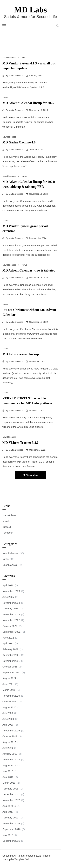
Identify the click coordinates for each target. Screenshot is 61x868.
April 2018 (8, 777)
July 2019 (8, 748)
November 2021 (11, 661)
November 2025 (11, 591)
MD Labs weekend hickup (21, 354)
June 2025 (8, 597)
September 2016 (11, 829)
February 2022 (10, 649)
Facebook (8, 533)
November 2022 (11, 620)
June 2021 (8, 684)
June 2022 (8, 638)
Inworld (6, 521)
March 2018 (9, 783)
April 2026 (8, 585)
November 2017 (11, 800)
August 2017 (9, 806)
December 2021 (11, 655)
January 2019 (10, 754)
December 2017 (11, 794)
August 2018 (9, 765)
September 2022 (11, 632)
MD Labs (30, 10)
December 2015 (11, 841)
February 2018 (10, 789)
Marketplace (9, 515)
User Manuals (10, 565)
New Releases (9, 58)
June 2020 (8, 719)
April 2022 (8, 643)
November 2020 (11, 696)
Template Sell (22, 859)
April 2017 (8, 812)
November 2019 (11, 731)
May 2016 (8, 835)
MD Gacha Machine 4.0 (19, 142)
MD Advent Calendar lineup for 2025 (28, 103)
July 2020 (8, 713)
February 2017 (10, 818)
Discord (7, 527)
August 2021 (9, 678)
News (24, 58)
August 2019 (9, 742)
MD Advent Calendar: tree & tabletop (29, 270)
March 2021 (9, 690)
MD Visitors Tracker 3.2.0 (20, 443)
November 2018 (11, 759)
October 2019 (10, 736)
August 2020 (9, 707)
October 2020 (10, 701)
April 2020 (8, 725)
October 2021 (10, 667)
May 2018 (8, 771)
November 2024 (11, 603)
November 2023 (11, 614)
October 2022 (10, 626)
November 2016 (11, 823)
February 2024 (10, 609)
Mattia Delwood (16, 75)
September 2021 (11, 672)
